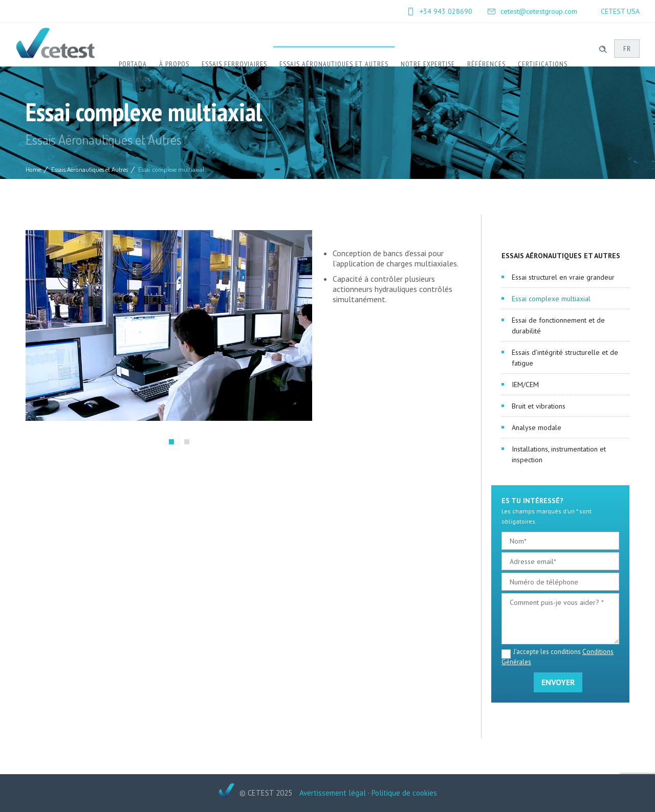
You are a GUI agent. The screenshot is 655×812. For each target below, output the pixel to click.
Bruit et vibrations (539, 406)
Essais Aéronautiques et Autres (334, 64)
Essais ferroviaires (234, 64)
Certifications (543, 64)
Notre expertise (428, 64)
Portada (133, 64)
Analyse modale (537, 427)
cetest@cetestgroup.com (539, 11)
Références (486, 64)
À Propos (174, 64)
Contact (133, 79)
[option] (169, 325)
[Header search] (603, 48)
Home (33, 169)
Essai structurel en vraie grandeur (563, 277)
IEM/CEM (525, 385)
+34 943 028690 (446, 11)
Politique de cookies (404, 793)
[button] (171, 442)
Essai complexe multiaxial (551, 299)
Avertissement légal (333, 793)
